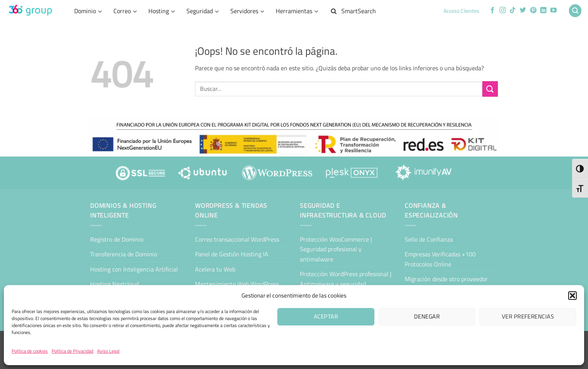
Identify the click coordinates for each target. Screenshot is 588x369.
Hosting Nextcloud (114, 284)
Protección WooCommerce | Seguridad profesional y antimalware (336, 249)
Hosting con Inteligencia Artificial (134, 269)
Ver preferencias (528, 316)
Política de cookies (30, 351)
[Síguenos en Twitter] (523, 10)
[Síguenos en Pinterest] (533, 10)
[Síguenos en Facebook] (492, 10)
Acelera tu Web (215, 269)
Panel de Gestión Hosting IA (232, 254)
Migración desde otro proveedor (446, 279)
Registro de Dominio (117, 239)
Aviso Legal (108, 351)
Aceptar (326, 316)
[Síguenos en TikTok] (513, 10)
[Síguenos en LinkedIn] (543, 10)
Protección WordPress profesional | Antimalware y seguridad (346, 279)
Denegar (427, 316)
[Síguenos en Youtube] (553, 10)
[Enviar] (490, 89)
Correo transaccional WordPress (237, 239)
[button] (572, 296)
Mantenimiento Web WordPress (237, 284)
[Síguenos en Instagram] (503, 10)
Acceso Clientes (461, 11)
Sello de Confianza (429, 239)
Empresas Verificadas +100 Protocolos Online (440, 259)
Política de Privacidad (72, 351)
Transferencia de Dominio (124, 254)
